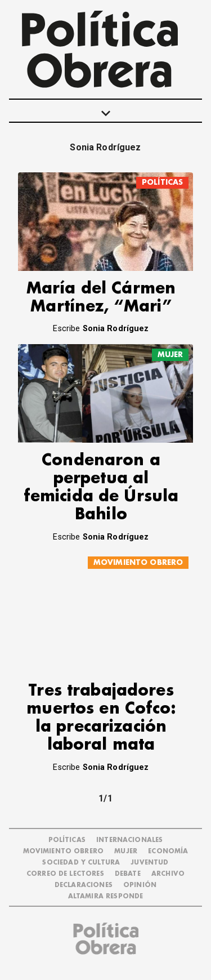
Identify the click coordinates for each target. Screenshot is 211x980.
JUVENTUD (149, 863)
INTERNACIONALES (129, 840)
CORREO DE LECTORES (65, 874)
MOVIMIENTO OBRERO (138, 562)
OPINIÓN (140, 885)
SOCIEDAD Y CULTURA (81, 863)
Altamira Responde (106, 896)
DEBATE (128, 874)
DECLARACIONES (84, 885)
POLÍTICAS (162, 182)
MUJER (170, 355)
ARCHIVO (168, 874)
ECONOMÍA (168, 851)
